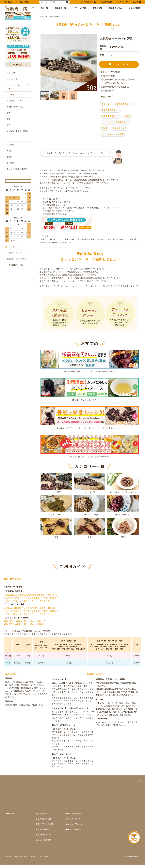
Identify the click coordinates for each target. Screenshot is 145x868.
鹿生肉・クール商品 (123, 538)
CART (137, 2)
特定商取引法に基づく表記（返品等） (118, 112)
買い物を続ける (108, 123)
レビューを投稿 (108, 108)
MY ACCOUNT (88, 2)
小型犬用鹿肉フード (124, 136)
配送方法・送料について (17, 312)
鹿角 (90, 560)
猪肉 (123, 560)
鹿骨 (56, 560)
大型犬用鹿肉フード (111, 148)
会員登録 (106, 2)
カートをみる (121, 829)
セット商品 (56, 515)
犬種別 (128, 148)
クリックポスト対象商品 (113, 166)
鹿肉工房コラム (115, 8)
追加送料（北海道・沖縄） (18, 178)
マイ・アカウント (123, 824)
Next (93, 95)
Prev (44, 95)
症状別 (105, 160)
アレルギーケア (120, 160)
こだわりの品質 (79, 8)
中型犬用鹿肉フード (111, 142)
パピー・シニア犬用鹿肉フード (116, 154)
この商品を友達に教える (112, 115)
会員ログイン (121, 819)
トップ (31, 8)
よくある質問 (134, 8)
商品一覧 (44, 8)
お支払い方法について (16, 306)
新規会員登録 (121, 813)
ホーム (43, 49)
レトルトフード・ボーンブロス (123, 515)
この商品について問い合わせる (115, 119)
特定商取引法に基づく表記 (16, 860)
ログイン (122, 2)
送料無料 (10, 209)
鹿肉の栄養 (97, 8)
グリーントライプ (56, 538)
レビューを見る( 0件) (110, 104)
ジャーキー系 (53, 49)
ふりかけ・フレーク (90, 538)
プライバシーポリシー (40, 860)
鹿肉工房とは (60, 8)
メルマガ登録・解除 (15, 318)
